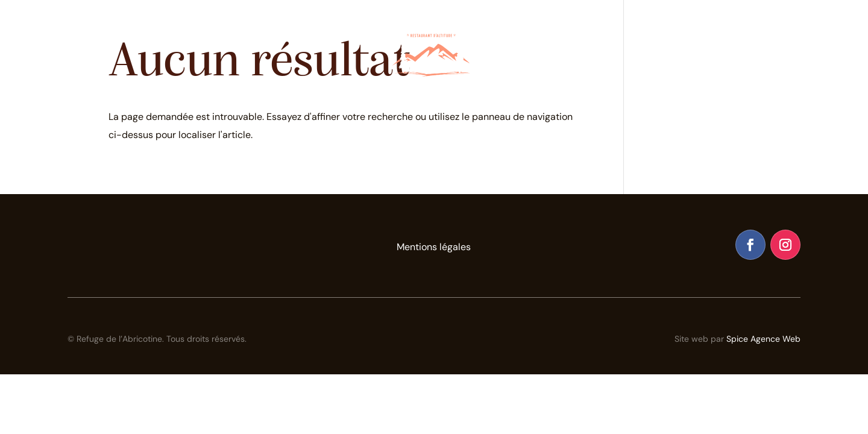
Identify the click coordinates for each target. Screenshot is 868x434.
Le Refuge (180, 27)
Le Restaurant (104, 27)
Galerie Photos (668, 27)
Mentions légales (434, 248)
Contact (742, 27)
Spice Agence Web (763, 339)
